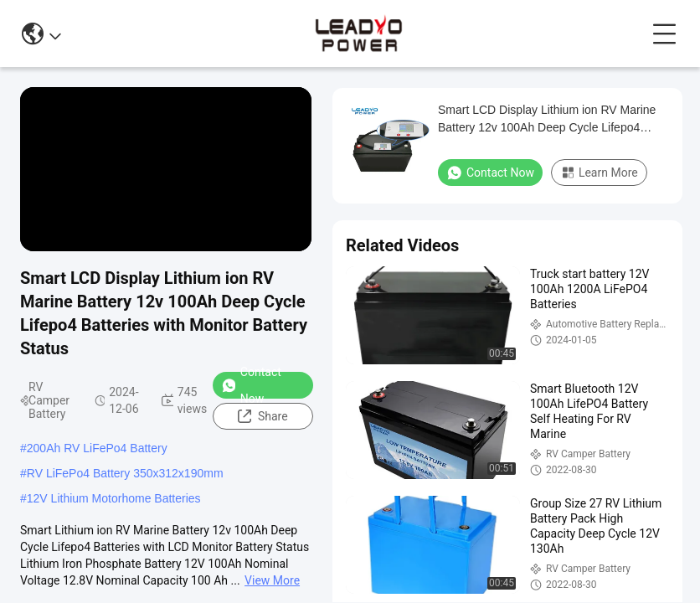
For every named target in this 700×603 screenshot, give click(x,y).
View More (272, 580)
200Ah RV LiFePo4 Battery (97, 448)
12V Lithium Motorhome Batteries (114, 498)
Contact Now (251, 385)
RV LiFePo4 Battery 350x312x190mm (125, 473)
